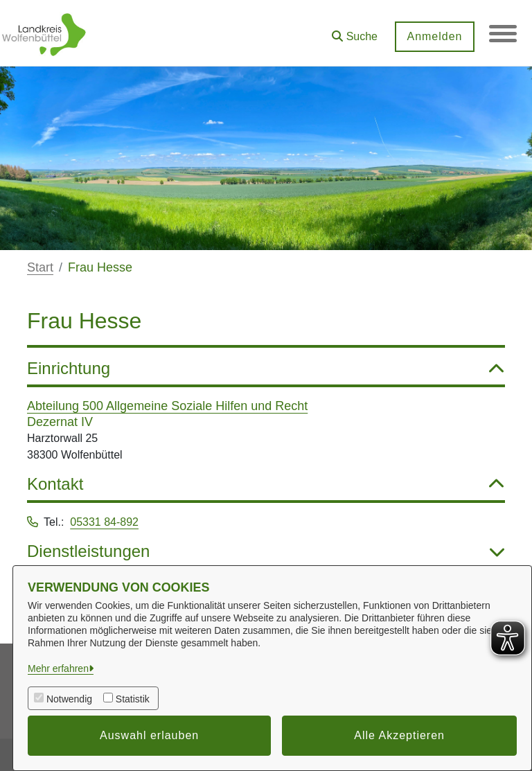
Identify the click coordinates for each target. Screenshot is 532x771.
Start (40, 267)
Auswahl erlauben (149, 735)
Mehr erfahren (58, 668)
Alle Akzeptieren (399, 735)
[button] (355, 32)
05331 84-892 (104, 522)
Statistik (133, 699)
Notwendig (69, 699)
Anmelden (434, 36)
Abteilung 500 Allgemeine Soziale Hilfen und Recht (167, 406)
